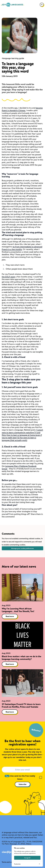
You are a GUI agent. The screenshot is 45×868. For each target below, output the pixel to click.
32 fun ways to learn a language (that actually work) (19, 439)
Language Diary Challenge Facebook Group (19, 467)
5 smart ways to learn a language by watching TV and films (22, 432)
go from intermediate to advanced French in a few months (22, 248)
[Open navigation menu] (42, 5)
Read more (10, 616)
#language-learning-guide (13, 58)
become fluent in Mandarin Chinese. (22, 109)
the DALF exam (8, 277)
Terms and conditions (10, 862)
